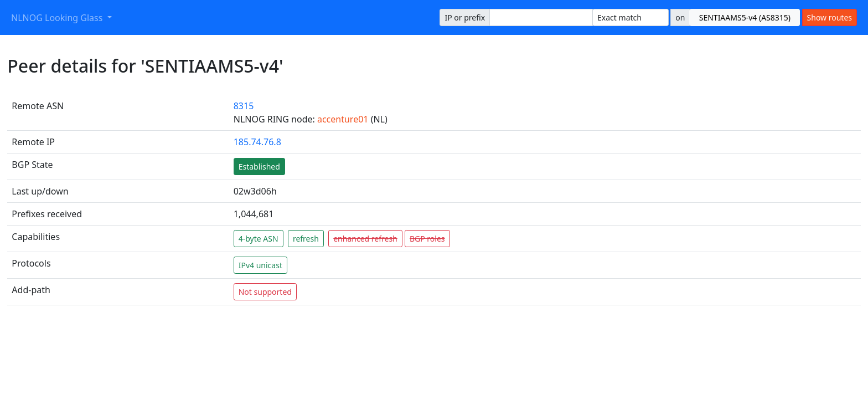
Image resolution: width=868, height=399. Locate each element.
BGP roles (427, 239)
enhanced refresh (365, 239)
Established (259, 167)
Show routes (830, 17)
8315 (244, 106)
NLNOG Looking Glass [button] (58, 18)
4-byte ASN (259, 239)
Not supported (265, 292)
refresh (306, 239)
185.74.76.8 (257, 142)
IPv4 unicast (260, 265)
